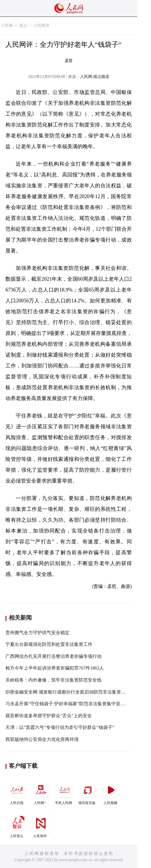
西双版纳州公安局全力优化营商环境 (42, 739)
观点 (23, 26)
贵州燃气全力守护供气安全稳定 (37, 633)
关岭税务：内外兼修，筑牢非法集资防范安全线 (53, 680)
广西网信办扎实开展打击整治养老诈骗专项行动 (53, 656)
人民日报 (17, 792)
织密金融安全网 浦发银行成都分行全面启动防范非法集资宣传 (68, 692)
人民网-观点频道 (95, 77)
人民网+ (41, 792)
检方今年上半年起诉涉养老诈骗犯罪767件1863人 (55, 668)
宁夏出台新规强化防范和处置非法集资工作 (49, 644)
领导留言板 (88, 792)
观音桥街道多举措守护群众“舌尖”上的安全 (49, 716)
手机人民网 (64, 792)
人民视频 (111, 792)
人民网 (7, 26)
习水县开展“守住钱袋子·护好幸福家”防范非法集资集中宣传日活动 (72, 704)
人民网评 (41, 26)
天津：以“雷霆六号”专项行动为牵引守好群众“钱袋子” (60, 727)
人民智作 (41, 826)
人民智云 (17, 826)
